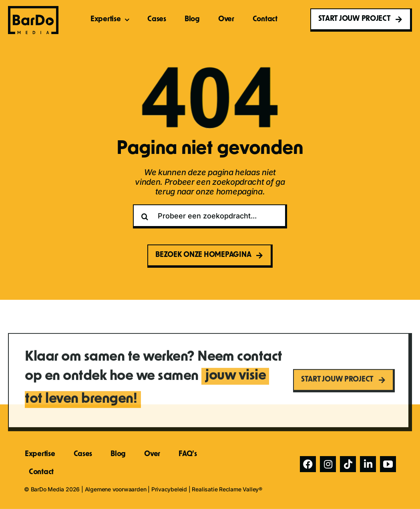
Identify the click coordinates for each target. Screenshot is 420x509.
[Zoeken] (145, 216)
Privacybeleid (169, 489)
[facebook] (308, 464)
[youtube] (388, 464)
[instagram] (328, 464)
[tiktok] (348, 464)
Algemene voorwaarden (116, 489)
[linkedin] (368, 464)
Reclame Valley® (241, 489)
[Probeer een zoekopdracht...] (210, 216)
